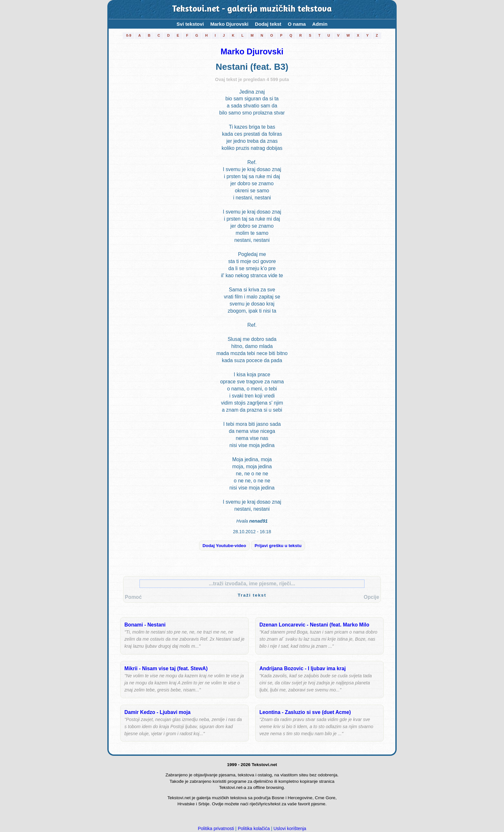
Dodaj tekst (268, 24)
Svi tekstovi (190, 24)
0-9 (129, 35)
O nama (297, 24)
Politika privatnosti (216, 828)
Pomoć (133, 597)
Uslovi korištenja (290, 828)
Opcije (371, 597)
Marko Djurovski (229, 24)
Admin (320, 24)
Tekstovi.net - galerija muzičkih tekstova (252, 9)
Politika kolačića (254, 828)
